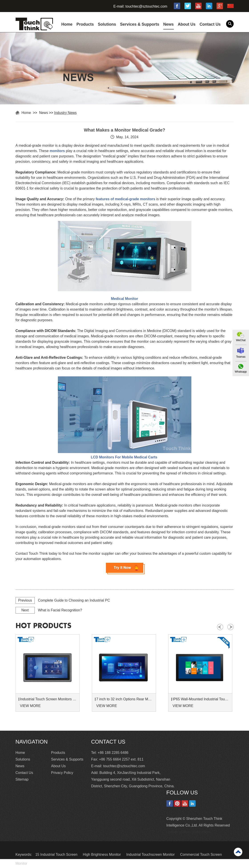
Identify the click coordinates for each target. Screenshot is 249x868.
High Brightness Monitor (102, 855)
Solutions (107, 24)
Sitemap (22, 779)
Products (85, 24)
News (169, 24)
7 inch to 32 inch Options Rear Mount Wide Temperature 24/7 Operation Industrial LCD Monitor (125, 699)
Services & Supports (140, 24)
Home (67, 24)
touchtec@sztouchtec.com (146, 6)
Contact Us (210, 24)
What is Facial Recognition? (60, 610)
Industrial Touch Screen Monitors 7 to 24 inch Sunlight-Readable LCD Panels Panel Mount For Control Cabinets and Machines (48, 699)
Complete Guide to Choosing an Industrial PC (74, 600)
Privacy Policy (62, 773)
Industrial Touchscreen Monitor (151, 855)
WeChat (241, 340)
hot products (44, 626)
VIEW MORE (30, 706)
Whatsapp (241, 372)
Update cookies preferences (189, 832)
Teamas (241, 357)
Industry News (65, 113)
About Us (187, 24)
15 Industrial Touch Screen (57, 855)
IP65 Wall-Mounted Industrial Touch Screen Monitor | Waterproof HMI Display (201, 699)
